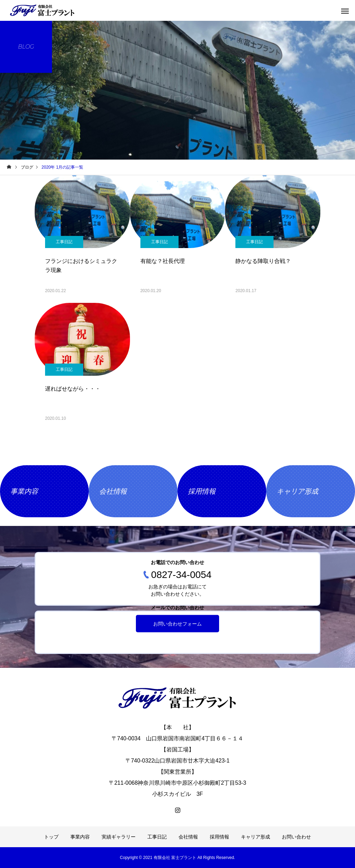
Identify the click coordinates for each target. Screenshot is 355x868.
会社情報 (188, 837)
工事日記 (64, 242)
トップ (51, 837)
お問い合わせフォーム (177, 624)
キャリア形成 (256, 837)
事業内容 (80, 837)
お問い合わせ (296, 837)
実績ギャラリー (119, 837)
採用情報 (219, 837)
